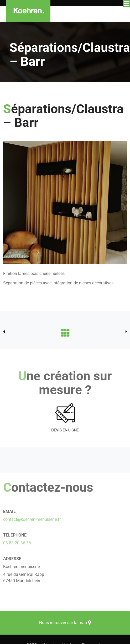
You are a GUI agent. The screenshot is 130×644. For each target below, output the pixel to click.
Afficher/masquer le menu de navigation (126, 4)
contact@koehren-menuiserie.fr (32, 519)
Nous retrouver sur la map (65, 623)
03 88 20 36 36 (17, 543)
